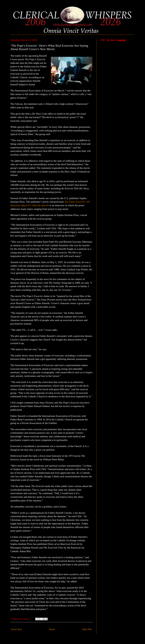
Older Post (87, 629)
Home (52, 629)
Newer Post (16, 629)
